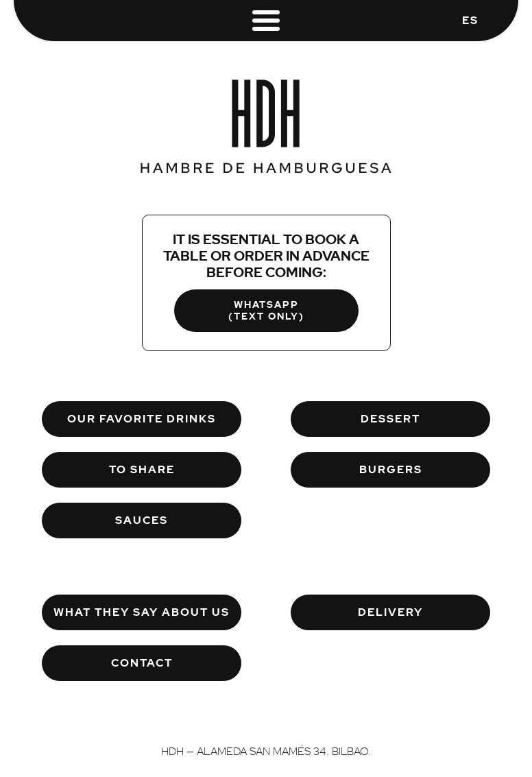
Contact (142, 663)
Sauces (142, 520)
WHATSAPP (266, 310)
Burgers (391, 469)
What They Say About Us (142, 612)
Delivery (390, 612)
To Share (142, 469)
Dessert (390, 419)
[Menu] (266, 19)
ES (470, 20)
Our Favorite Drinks (142, 419)
